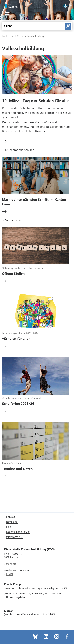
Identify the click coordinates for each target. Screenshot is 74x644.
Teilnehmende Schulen (19, 150)
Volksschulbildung (34, 36)
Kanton (6, 36)
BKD (17, 36)
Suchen (68, 26)
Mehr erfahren (14, 220)
